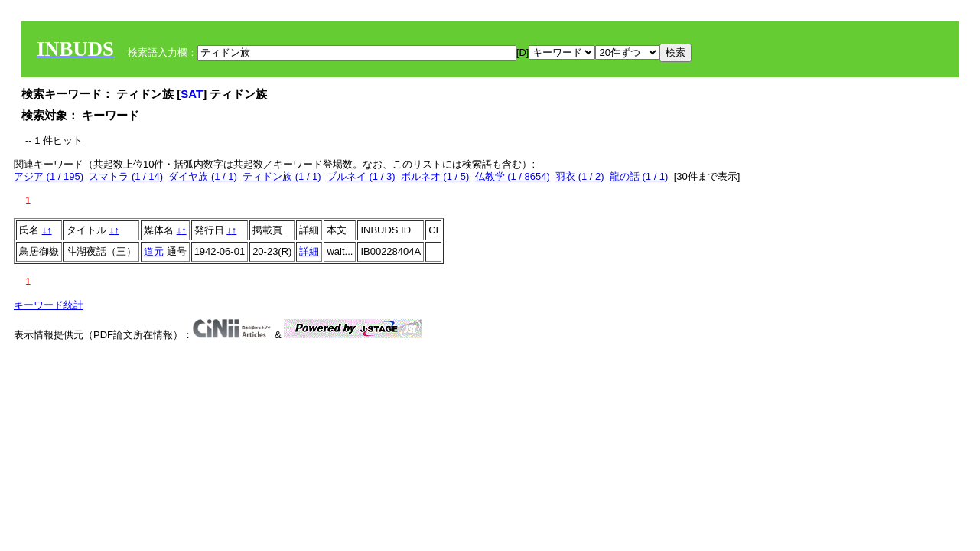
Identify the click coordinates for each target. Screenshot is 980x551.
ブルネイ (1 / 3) (361, 176)
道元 (154, 251)
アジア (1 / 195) (49, 176)
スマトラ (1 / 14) (126, 176)
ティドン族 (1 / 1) (282, 176)
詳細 (309, 251)
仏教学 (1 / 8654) (513, 176)
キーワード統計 (49, 305)
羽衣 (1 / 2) (580, 176)
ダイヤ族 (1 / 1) (203, 176)
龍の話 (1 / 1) (639, 176)
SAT (192, 94)
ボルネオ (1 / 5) (435, 176)
